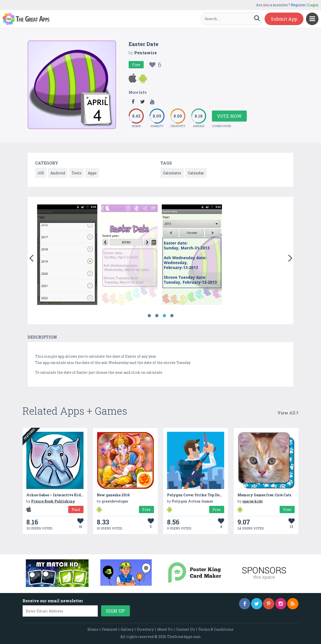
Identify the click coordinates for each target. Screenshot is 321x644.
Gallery (127, 629)
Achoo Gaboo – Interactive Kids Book (59, 495)
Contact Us (185, 629)
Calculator (172, 173)
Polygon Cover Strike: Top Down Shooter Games (210, 495)
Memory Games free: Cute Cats (264, 495)
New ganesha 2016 (113, 495)
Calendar (196, 173)
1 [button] (149, 316)
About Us (165, 629)
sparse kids (252, 501)
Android (58, 173)
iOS (41, 173)
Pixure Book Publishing (53, 501)
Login (313, 5)
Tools (76, 173)
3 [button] (164, 316)
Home (93, 629)
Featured (110, 629)
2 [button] (157, 316)
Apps (92, 173)
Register (298, 5)
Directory (145, 629)
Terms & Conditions (216, 629)
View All (288, 413)
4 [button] (172, 316)
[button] (31, 257)
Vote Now (229, 116)
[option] (67, 256)
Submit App (284, 19)
